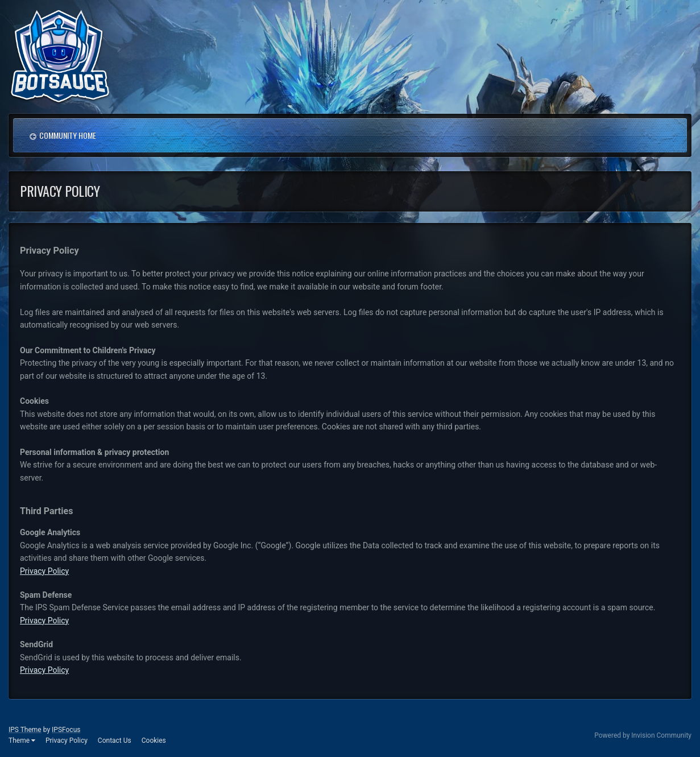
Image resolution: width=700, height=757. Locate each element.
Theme (22, 741)
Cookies (154, 741)
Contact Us (115, 741)
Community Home (68, 135)
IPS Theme (25, 730)
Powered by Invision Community (643, 735)
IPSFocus (66, 730)
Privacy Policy (44, 571)
